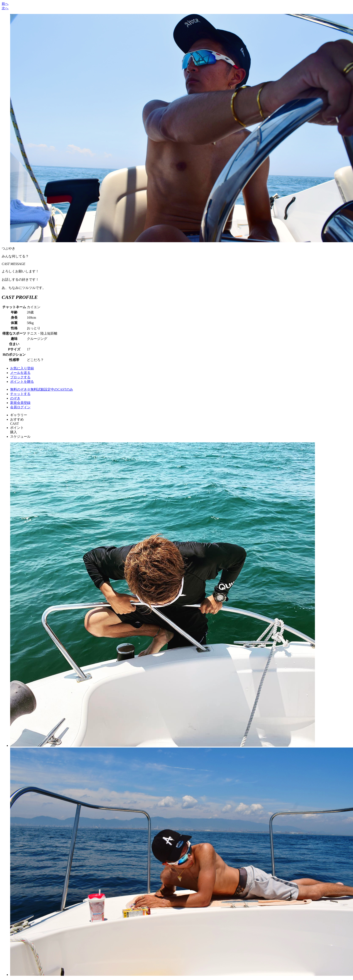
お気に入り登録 (22, 368)
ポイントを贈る (22, 382)
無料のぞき (42, 389)
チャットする (20, 394)
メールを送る (20, 373)
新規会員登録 (20, 403)
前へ (5, 4)
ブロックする (20, 377)
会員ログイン (20, 407)
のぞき (15, 398)
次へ (5, 8)
